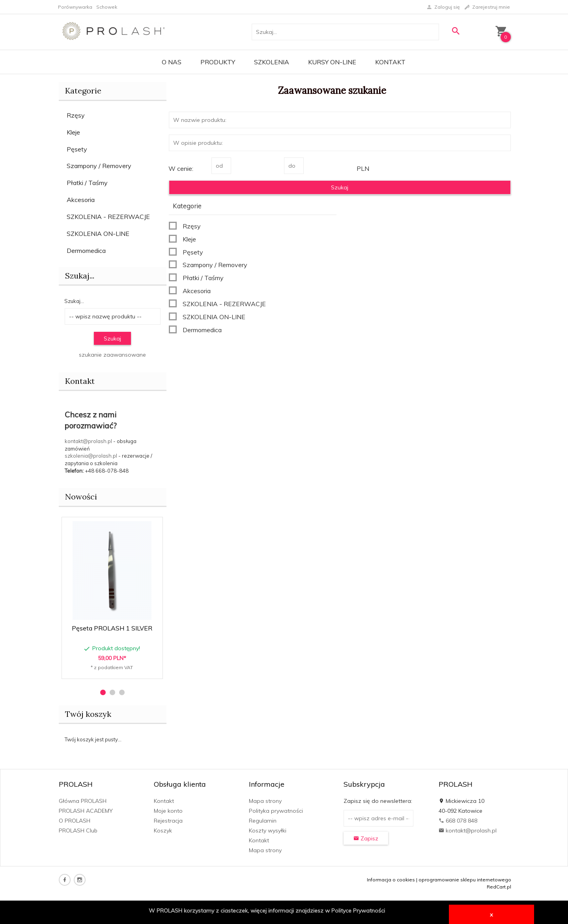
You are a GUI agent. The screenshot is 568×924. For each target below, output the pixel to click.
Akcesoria (81, 200)
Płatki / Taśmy (87, 183)
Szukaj (112, 339)
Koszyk (163, 830)
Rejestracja (168, 821)
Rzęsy (76, 115)
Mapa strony (265, 801)
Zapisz (366, 838)
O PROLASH (75, 821)
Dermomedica (86, 251)
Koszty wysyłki (268, 830)
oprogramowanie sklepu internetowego (465, 880)
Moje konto (168, 811)
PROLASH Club (78, 830)
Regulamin (263, 821)
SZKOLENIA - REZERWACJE (108, 217)
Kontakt (390, 62)
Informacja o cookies (391, 880)
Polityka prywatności (276, 811)
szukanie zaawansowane (112, 355)
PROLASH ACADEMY (86, 811)
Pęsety (77, 149)
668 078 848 (458, 821)
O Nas (172, 62)
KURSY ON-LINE (332, 62)
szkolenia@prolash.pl (91, 456)
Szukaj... (80, 276)
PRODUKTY (218, 62)
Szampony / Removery (99, 166)
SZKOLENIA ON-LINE (98, 234)
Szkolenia (272, 62)
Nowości (81, 497)
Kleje (73, 132)
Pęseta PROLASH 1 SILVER (112, 628)
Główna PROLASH (83, 801)
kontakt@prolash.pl (88, 441)
